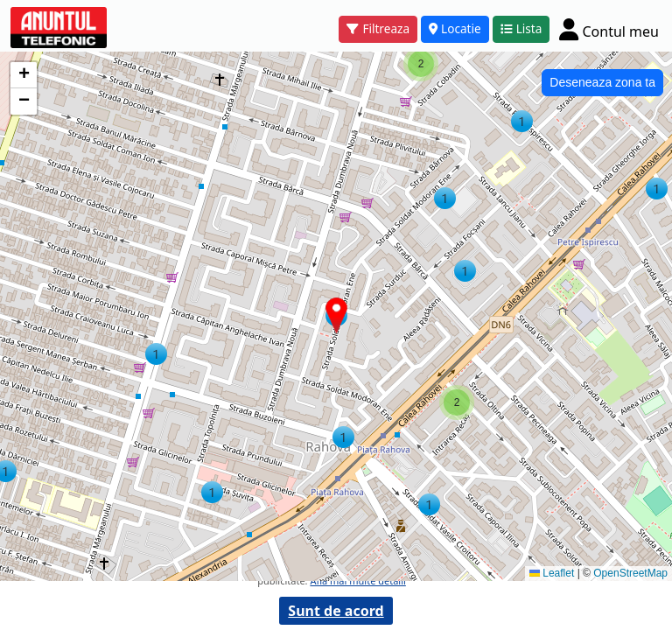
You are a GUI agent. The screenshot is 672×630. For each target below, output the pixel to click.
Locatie (455, 28)
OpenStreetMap (630, 573)
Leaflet (552, 573)
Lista (521, 28)
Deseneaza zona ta (602, 82)
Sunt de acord (336, 611)
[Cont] (609, 29)
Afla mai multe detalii (357, 581)
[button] (212, 492)
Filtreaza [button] (378, 28)
